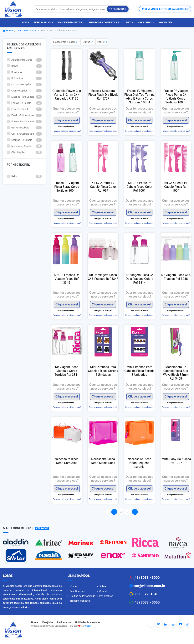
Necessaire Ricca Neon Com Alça (67, 461)
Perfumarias (42, 22)
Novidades (165, 22)
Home (25, 22)
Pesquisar (118, 9)
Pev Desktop (106, 596)
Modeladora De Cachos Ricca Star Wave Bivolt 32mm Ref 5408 (176, 373)
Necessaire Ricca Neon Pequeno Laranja (139, 463)
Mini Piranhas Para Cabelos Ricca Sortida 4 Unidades (103, 371)
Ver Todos (42, 528)
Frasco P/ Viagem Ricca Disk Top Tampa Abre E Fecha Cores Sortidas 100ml (139, 97)
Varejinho (145, 22)
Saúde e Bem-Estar (70, 22)
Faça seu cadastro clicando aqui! (67, 131)
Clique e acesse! (67, 120)
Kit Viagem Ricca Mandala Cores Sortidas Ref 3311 (67, 371)
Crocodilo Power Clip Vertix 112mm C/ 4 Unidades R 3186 (67, 95)
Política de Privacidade (83, 596)
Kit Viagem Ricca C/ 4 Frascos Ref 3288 (176, 277)
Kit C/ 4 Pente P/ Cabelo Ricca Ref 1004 (176, 187)
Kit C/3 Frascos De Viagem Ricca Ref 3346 (67, 279)
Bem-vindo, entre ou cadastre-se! (165, 9)
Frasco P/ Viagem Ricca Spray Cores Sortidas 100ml (67, 187)
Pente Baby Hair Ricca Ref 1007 (176, 461)
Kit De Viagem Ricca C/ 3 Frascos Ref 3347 (103, 277)
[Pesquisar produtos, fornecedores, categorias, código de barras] (70, 9)
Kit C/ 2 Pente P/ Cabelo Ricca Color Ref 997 (103, 187)
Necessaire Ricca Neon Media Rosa (103, 461)
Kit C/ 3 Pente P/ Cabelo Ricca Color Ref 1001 (139, 187)
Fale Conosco (77, 591)
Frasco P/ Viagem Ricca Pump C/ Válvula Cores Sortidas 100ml (176, 97)
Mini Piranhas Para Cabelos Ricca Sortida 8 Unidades (139, 371)
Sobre (103, 586)
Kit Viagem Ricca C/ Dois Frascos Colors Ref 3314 (139, 279)
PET (129, 22)
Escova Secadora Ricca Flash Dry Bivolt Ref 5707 (103, 95)
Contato (104, 591)
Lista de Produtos (27, 31)
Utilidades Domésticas (105, 22)
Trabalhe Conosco (80, 601)
